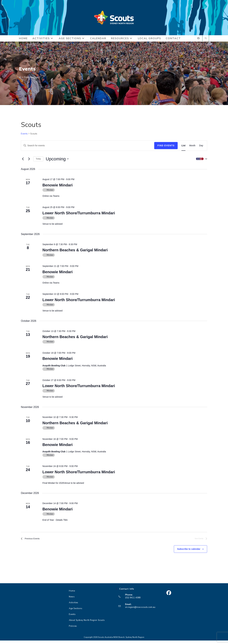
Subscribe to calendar (189, 552)
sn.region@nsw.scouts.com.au (140, 611)
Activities (74, 606)
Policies (73, 630)
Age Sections (76, 612)
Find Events (166, 148)
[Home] (20, 80)
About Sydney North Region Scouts (87, 624)
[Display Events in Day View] (201, 148)
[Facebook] (169, 596)
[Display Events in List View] (183, 148)
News (72, 600)
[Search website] (206, 41)
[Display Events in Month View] (192, 148)
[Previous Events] (23, 161)
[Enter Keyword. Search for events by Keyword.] (88, 148)
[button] (201, 161)
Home (72, 594)
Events (24, 136)
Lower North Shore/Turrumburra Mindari (79, 215)
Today (38, 161)
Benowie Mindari (58, 187)
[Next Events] (29, 161)
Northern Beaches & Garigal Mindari (75, 252)
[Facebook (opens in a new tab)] (198, 41)
